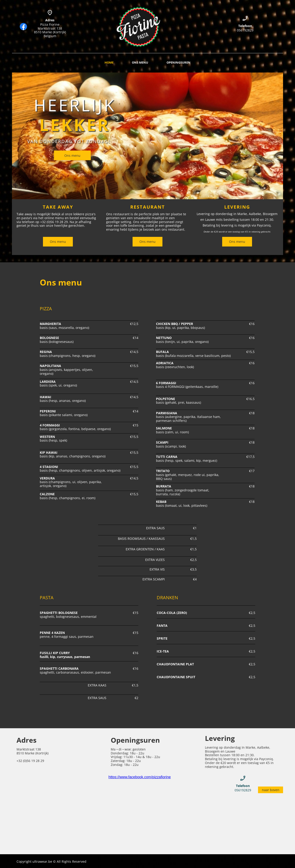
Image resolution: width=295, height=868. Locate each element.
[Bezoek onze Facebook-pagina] (23, 27)
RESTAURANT (148, 207)
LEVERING (237, 207)
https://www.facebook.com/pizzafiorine (140, 777)
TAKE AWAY (58, 207)
